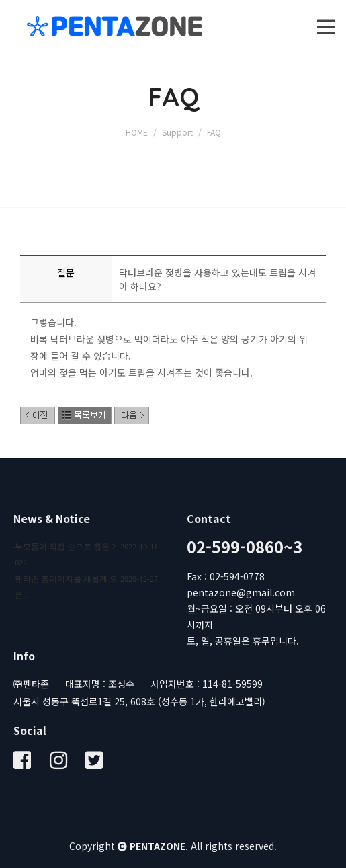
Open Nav (332, 15)
